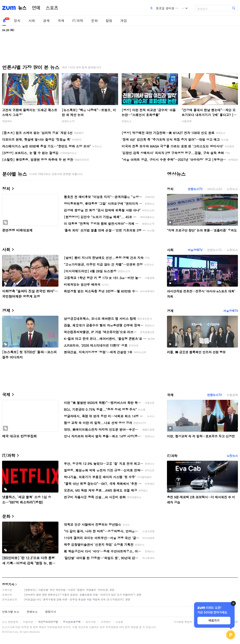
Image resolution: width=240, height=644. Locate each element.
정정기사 (8, 584)
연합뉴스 (127, 121)
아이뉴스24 (215, 189)
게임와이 (7, 121)
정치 (17, 21)
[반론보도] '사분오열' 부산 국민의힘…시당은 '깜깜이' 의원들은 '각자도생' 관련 (69, 590)
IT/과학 (78, 21)
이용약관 (28, 622)
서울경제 (187, 121)
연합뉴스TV (68, 121)
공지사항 (91, 622)
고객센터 (106, 622)
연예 (36, 8)
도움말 (119, 622)
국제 (61, 21)
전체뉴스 (32, 612)
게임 (124, 21)
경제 (46, 21)
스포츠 (52, 8)
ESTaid (8, 632)
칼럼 (109, 21)
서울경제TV (195, 250)
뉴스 (22, 8)
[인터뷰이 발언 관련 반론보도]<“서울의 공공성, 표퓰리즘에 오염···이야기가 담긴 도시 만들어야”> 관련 (83, 595)
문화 (94, 21)
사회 (32, 21)
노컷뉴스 (232, 189)
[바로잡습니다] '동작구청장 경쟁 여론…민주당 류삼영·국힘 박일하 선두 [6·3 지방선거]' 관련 (77, 599)
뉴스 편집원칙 (10, 622)
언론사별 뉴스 (11, 612)
